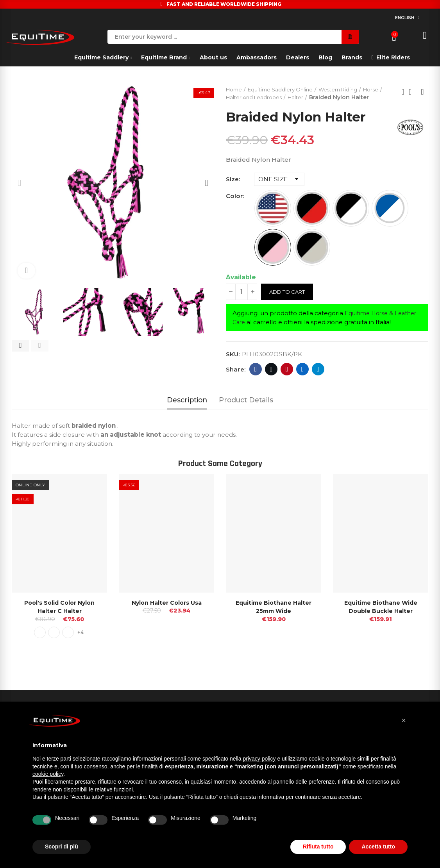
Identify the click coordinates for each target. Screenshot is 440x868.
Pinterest (287, 379)
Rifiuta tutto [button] (318, 847)
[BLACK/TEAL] (312, 256)
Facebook (256, 379)
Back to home (413, 96)
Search (350, 37)
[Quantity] (241, 301)
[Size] (279, 188)
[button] (21, 346)
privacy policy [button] (259, 759)
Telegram (318, 379)
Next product (422, 96)
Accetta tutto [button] (378, 847)
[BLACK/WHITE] (351, 217)
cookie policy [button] (48, 774)
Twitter (271, 379)
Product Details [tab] (246, 409)
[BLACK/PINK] (273, 256)
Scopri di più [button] (62, 847)
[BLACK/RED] (312, 217)
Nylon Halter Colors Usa (166, 612)
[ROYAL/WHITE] (390, 217)
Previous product (403, 96)
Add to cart (289, 301)
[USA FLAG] (273, 217)
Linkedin (303, 379)
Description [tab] (187, 409)
